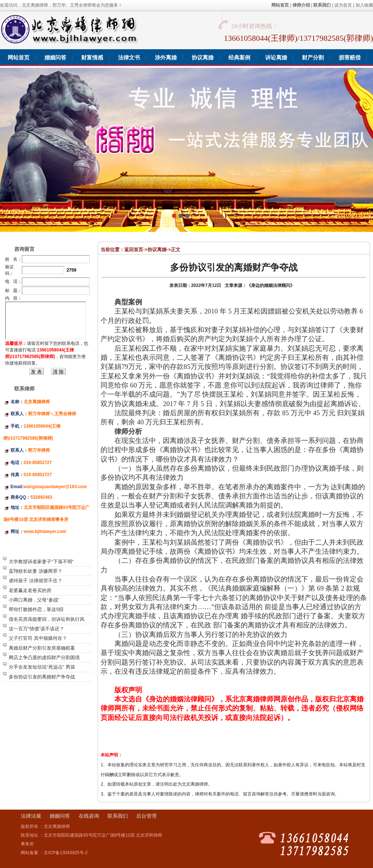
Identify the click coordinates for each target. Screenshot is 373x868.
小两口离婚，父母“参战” (34, 600)
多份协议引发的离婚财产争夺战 (42, 677)
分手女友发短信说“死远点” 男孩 (42, 667)
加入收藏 (364, 5)
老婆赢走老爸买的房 (30, 590)
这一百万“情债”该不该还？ (36, 629)
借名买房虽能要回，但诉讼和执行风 (47, 619)
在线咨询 (89, 816)
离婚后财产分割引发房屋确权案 (42, 648)
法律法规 (31, 816)
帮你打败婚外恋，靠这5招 (36, 609)
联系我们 (118, 816)
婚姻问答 (60, 816)
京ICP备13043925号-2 (66, 853)
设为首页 (343, 5)
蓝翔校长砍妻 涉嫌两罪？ (36, 571)
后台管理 (146, 816)
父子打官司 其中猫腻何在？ (38, 638)
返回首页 (134, 250)
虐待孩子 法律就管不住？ (36, 581)
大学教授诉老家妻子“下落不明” (41, 562)
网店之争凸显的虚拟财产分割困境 (44, 657)
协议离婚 (157, 250)
